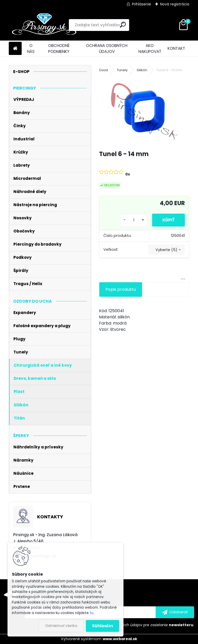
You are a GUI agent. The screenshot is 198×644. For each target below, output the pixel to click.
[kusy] (134, 220)
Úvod (103, 70)
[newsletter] (175, 612)
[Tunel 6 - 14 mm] (144, 112)
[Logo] (44, 25)
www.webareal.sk (120, 639)
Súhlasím (102, 626)
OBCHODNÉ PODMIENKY (59, 49)
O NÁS (31, 49)
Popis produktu (121, 289)
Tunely (122, 70)
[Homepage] (15, 49)
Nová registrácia (175, 4)
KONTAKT (176, 48)
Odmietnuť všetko (61, 626)
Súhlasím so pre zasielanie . (129, 625)
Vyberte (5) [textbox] (166, 250)
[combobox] (167, 250)
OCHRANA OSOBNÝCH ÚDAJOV (107, 49)
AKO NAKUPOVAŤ (150, 49)
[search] (123, 25)
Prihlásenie (142, 4)
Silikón (142, 70)
